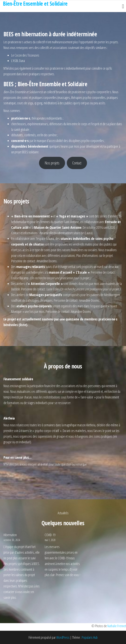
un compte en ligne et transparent (81, 391)
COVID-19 (50, 535)
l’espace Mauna (45, 239)
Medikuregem (112, 295)
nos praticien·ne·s (55, 68)
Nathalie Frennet (117, 626)
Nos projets (52, 163)
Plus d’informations (87, 255)
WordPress (63, 637)
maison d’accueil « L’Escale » (69, 272)
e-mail (44, 464)
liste (23, 325)
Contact (77, 163)
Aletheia (91, 425)
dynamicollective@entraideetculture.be (62, 233)
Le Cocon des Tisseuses (25, 55)
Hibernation (10, 535)
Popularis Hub (90, 637)
